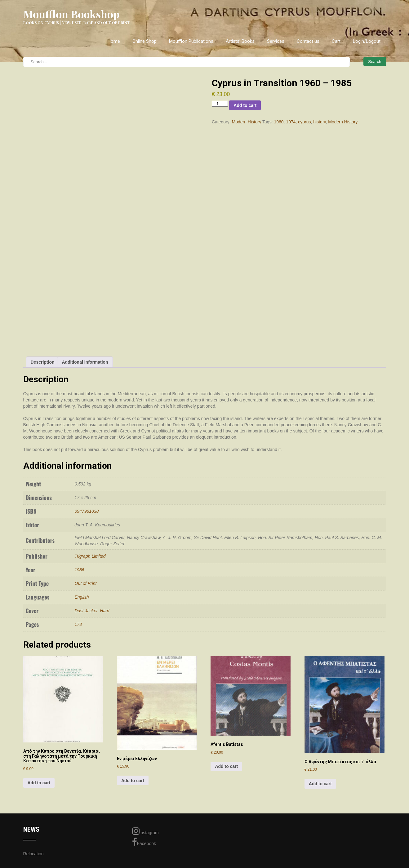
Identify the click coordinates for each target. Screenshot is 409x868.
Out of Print (86, 583)
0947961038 (87, 511)
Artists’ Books (240, 41)
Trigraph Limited (90, 556)
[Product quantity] (220, 104)
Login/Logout (367, 41)
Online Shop (144, 41)
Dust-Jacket (86, 611)
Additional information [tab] (85, 362)
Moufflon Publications (191, 41)
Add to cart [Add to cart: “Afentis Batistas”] (226, 766)
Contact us (308, 41)
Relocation (33, 854)
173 (78, 624)
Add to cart (245, 105)
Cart (336, 41)
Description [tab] (43, 362)
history (319, 122)
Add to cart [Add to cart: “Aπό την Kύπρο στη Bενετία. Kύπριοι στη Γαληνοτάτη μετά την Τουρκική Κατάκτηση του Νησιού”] (39, 783)
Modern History (247, 122)
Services (276, 41)
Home (114, 41)
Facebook (144, 842)
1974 (291, 122)
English (82, 597)
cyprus (304, 122)
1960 (279, 122)
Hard (104, 611)
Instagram (145, 831)
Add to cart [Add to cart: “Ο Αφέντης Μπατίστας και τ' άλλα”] (320, 784)
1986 (80, 570)
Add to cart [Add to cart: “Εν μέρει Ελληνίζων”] (133, 781)
